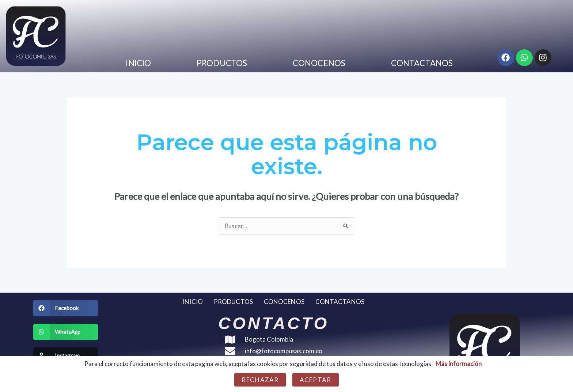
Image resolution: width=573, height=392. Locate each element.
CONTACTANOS (422, 63)
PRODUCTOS (222, 63)
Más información (459, 364)
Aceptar (316, 380)
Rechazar (260, 380)
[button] (66, 308)
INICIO (138, 63)
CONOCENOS (319, 63)
